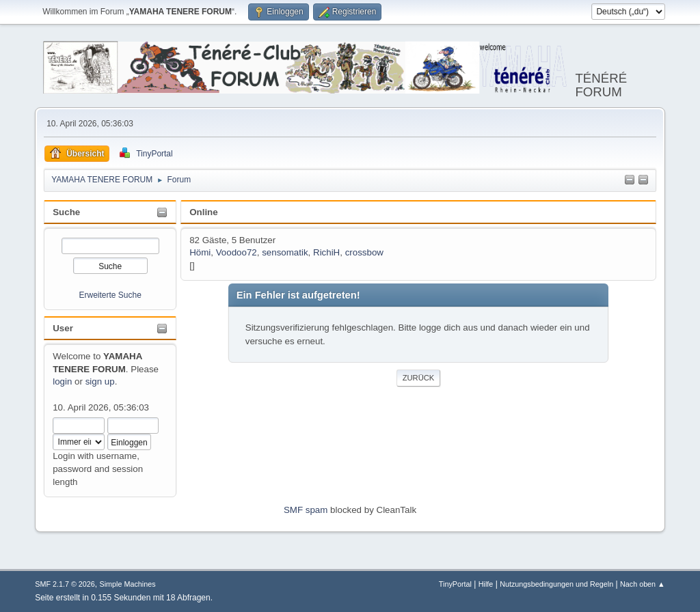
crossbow (364, 252)
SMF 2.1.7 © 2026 (65, 584)
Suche (66, 212)
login (62, 381)
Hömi (200, 252)
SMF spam (306, 510)
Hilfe (486, 584)
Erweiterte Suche (110, 295)
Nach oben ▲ (643, 584)
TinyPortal (455, 584)
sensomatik (285, 252)
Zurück (419, 378)
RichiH (326, 252)
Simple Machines (128, 584)
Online (203, 212)
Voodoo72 (237, 252)
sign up (100, 381)
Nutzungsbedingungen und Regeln (556, 584)
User (63, 328)
